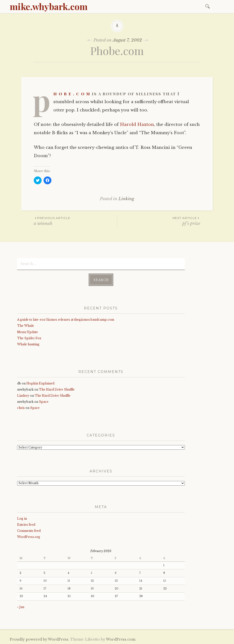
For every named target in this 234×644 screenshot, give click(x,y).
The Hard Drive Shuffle (57, 389)
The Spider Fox (29, 337)
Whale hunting (28, 344)
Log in (22, 518)
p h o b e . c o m (72, 94)
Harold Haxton (137, 125)
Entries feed (26, 524)
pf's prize (159, 221)
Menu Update (28, 331)
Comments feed (29, 530)
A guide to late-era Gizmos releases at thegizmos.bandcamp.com (66, 319)
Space (44, 401)
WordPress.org (29, 536)
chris (21, 407)
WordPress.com (121, 639)
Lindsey (23, 395)
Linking (126, 199)
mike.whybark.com (49, 6)
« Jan (21, 606)
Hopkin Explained (40, 383)
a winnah (75, 221)
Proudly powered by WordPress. (40, 639)
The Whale (26, 325)
